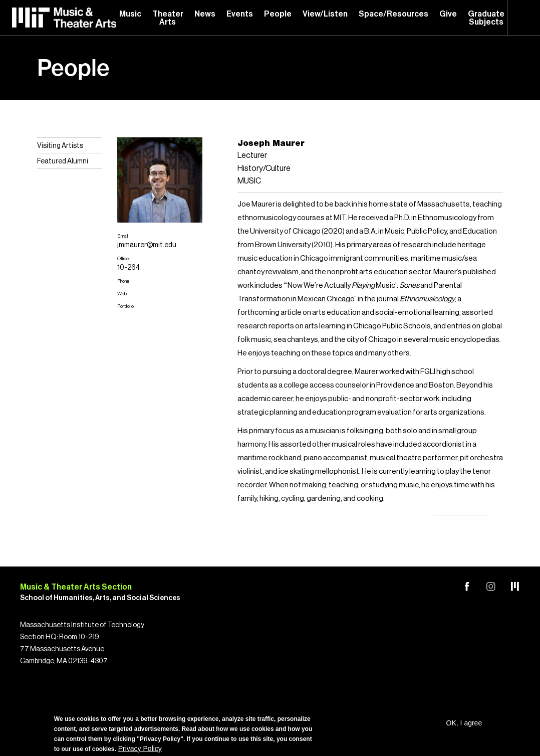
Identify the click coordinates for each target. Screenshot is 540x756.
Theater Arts (168, 18)
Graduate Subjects (486, 18)
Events (240, 14)
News (205, 14)
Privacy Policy (140, 748)
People (278, 14)
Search (524, 18)
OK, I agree (464, 723)
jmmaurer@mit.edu (147, 245)
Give (448, 14)
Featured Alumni (63, 161)
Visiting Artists (60, 146)
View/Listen (325, 14)
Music (130, 14)
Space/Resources (393, 14)
